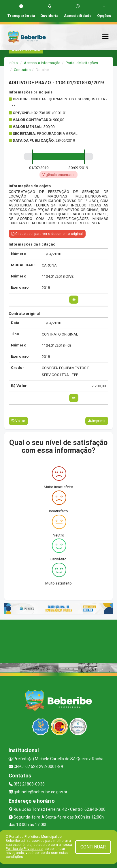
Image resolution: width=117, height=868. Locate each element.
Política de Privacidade (24, 849)
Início (13, 63)
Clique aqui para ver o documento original (47, 234)
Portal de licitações (82, 63)
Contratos (22, 70)
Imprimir (97, 421)
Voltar (18, 421)
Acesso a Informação (42, 63)
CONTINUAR (93, 847)
